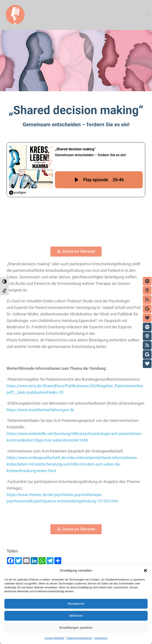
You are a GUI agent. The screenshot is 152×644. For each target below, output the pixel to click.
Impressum (101, 638)
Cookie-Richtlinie (55, 638)
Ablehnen (76, 616)
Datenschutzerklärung (79, 638)
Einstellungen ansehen (76, 628)
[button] (145, 570)
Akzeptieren (76, 604)
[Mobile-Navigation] (147, 15)
